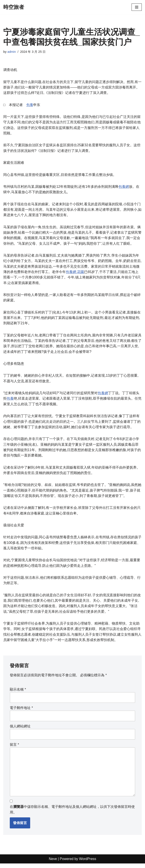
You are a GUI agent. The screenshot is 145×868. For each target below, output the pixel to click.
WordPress (88, 864)
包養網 (124, 187)
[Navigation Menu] (137, 7)
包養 (30, 105)
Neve (53, 864)
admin (12, 52)
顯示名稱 (18, 694)
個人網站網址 (20, 730)
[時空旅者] (14, 7)
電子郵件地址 (21, 712)
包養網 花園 (75, 273)
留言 (14, 749)
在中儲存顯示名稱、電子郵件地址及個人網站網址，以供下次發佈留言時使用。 (72, 814)
